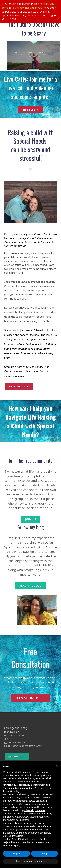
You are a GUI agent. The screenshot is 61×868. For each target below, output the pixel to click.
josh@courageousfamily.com (27, 746)
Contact (17, 757)
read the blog (31, 586)
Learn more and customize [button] (30, 861)
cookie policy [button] (13, 791)
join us (31, 519)
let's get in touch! (30, 698)
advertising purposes (35, 810)
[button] (57, 766)
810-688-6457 (20, 742)
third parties (9, 798)
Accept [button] (44, 854)
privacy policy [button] (40, 775)
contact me (19, 387)
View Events (31, 110)
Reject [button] (17, 854)
